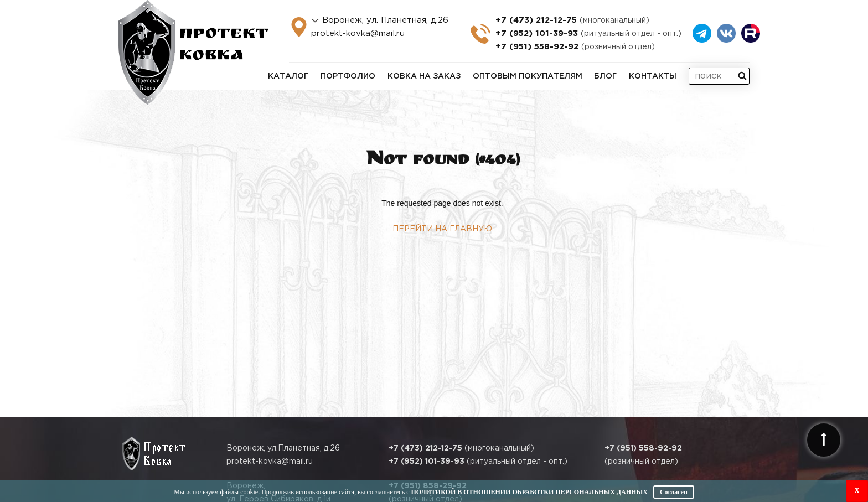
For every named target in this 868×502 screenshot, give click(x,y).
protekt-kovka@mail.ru (358, 33)
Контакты (653, 76)
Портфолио (348, 76)
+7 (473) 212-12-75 (572, 20)
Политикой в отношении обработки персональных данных (529, 492)
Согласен (674, 492)
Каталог (288, 76)
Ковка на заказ (424, 76)
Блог (605, 76)
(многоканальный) (461, 448)
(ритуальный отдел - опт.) (478, 462)
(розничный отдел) (643, 455)
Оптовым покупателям (528, 76)
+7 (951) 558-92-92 (575, 47)
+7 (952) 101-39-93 (588, 33)
